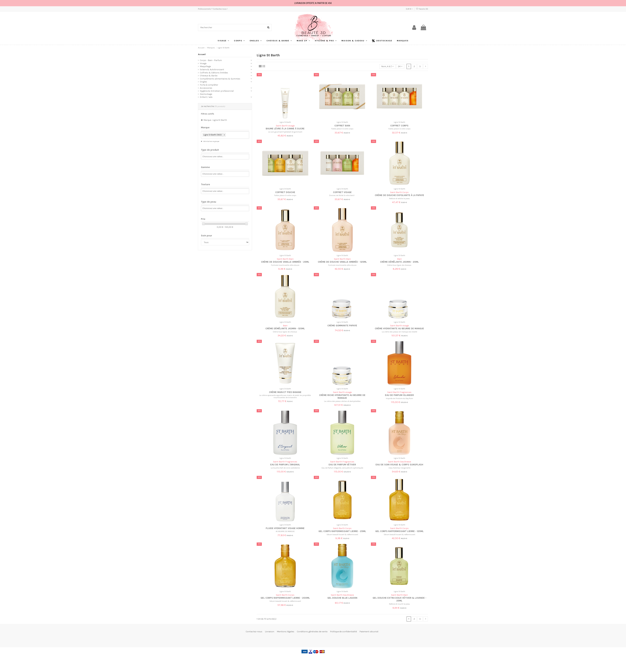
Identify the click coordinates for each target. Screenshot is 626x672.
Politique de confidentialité (343, 632)
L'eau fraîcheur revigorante (399, 468)
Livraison (270, 632)
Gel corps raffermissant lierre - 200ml (285, 598)
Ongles (203, 82)
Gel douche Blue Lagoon (342, 598)
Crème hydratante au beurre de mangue (399, 328)
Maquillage (205, 66)
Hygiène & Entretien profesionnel (217, 91)
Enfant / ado (206, 97)
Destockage (206, 94)
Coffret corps (399, 126)
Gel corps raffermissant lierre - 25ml (342, 531)
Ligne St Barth (285, 122)
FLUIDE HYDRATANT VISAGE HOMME (285, 528)
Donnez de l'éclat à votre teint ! (342, 195)
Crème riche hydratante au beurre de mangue (342, 397)
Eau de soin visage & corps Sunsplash (399, 465)
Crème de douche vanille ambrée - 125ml (342, 262)
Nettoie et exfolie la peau (399, 199)
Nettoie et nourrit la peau (399, 604)
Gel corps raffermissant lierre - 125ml (399, 531)
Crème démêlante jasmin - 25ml (399, 262)
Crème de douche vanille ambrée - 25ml (285, 262)
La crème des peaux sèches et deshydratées (342, 401)
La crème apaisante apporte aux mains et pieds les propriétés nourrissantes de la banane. (285, 396)
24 (400, 66)
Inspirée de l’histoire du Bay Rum (399, 398)
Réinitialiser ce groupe (211, 141)
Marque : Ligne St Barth (215, 120)
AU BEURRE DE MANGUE (285, 531)
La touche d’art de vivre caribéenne (285, 468)
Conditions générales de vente (312, 632)
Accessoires (206, 88)
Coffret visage (342, 192)
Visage (203, 63)
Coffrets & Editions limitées (214, 73)
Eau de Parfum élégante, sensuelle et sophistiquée (342, 468)
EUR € (409, 9)
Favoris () (422, 9)
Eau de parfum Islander (399, 395)
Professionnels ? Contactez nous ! (213, 9)
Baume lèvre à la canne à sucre (285, 129)
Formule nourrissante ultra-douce (285, 265)
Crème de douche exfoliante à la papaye (399, 195)
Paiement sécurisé (369, 632)
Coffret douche (285, 192)
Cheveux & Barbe (209, 76)
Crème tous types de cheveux (399, 265)
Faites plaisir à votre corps (342, 129)
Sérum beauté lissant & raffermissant (342, 535)
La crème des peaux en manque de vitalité (399, 332)
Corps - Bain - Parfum (211, 60)
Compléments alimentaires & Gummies (220, 79)
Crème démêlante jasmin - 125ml (285, 328)
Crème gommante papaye (342, 326)
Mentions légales (286, 632)
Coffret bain (342, 126)
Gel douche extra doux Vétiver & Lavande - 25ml (399, 599)
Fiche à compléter (209, 85)
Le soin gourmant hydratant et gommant (285, 132)
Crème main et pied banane (285, 392)
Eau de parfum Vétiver (342, 465)
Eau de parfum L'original (285, 465)
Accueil (202, 54)
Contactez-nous (254, 632)
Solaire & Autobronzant (212, 70)
